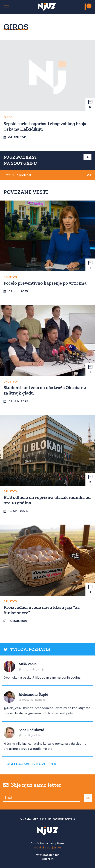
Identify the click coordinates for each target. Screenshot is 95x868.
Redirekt (47, 859)
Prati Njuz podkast (17, 175)
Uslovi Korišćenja (62, 819)
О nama (25, 819)
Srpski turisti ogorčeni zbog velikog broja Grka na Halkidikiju (45, 126)
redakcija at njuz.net (48, 847)
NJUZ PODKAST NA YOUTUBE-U (20, 160)
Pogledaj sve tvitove (25, 764)
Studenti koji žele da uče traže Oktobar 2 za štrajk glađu (45, 390)
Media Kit (39, 819)
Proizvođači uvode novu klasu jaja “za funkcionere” (42, 610)
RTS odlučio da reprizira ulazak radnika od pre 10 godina (47, 500)
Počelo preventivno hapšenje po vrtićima (45, 283)
